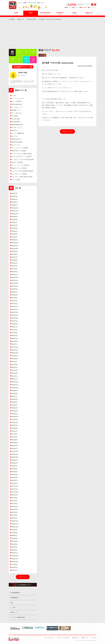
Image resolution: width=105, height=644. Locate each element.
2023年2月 (15, 306)
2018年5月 (15, 472)
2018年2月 (15, 480)
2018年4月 (15, 475)
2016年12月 (15, 521)
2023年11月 (15, 280)
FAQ (12, 603)
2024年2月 (15, 272)
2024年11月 (15, 246)
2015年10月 (15, 562)
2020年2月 (15, 411)
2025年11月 (15, 211)
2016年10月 (15, 527)
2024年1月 (15, 275)
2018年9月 (15, 460)
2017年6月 (15, 504)
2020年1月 (15, 414)
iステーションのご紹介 (63, 638)
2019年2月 (15, 446)
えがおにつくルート (17, 127)
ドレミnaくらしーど (17, 107)
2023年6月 (15, 295)
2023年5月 (15, 298)
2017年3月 (15, 512)
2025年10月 (15, 214)
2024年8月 (15, 254)
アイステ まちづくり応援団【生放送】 (22, 154)
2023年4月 (15, 301)
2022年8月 (15, 324)
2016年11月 (15, 524)
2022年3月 (15, 338)
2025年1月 (15, 240)
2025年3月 (15, 234)
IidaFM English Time (17, 125)
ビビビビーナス (16, 145)
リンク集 (13, 607)
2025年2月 (15, 237)
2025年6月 (15, 225)
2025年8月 (15, 220)
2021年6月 (15, 364)
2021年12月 (15, 347)
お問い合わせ (84, 7)
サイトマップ (92, 7)
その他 (14, 96)
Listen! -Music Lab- (17, 104)
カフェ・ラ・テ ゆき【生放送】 (21, 165)
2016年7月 (15, 535)
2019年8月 (15, 428)
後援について (14, 612)
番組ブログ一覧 (67, 131)
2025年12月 (15, 208)
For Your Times (16, 119)
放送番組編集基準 (15, 593)
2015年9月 (15, 564)
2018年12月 (15, 451)
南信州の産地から (17, 139)
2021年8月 (15, 359)
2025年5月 (15, 228)
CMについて (69, 7)
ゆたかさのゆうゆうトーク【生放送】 (22, 156)
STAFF (74, 13)
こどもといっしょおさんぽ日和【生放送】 (23, 159)
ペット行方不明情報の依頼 (18, 617)
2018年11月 (15, 454)
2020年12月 (15, 382)
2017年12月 (15, 486)
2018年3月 (15, 477)
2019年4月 (15, 440)
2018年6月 (15, 469)
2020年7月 (15, 396)
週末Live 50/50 (32, 19)
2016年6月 (15, 538)
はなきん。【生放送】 (18, 162)
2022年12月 (15, 312)
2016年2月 (15, 550)
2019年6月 (15, 434)
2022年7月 (15, 327)
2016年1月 (15, 553)
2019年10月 (15, 422)
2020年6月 (15, 399)
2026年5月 (15, 193)
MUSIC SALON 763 (17, 142)
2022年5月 (15, 333)
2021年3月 (15, 373)
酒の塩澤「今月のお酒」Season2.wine (58, 63)
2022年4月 (15, 335)
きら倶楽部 (15, 116)
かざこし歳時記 (16, 180)
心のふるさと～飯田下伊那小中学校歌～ (22, 177)
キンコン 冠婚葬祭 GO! (18, 133)
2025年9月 (15, 217)
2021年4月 (15, 370)
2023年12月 (15, 277)
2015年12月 (15, 556)
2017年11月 (15, 489)
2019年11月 (15, 419)
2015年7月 (15, 570)
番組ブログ (21, 19)
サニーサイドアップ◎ (18, 98)
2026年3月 (15, 199)
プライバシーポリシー (49, 638)
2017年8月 (15, 498)
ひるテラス (15, 136)
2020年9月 (15, 390)
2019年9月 (15, 425)
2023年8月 (15, 289)
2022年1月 (15, 344)
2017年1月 (15, 518)
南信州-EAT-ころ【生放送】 (19, 151)
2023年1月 (15, 309)
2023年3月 (15, 304)
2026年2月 (15, 202)
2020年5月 (15, 402)
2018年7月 (15, 466)
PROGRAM (60, 13)
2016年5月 (15, 541)
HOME (16, 13)
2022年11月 (15, 315)
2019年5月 (15, 437)
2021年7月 (15, 361)
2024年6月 (15, 260)
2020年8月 (15, 393)
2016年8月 (15, 533)
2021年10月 (15, 353)
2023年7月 (15, 292)
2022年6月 (15, 330)
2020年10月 (15, 388)
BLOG (31, 13)
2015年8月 (15, 567)
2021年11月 (15, 350)
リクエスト (77, 7)
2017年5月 (15, 506)
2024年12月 (15, 243)
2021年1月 (15, 379)
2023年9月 (15, 286)
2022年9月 (15, 321)
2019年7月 (15, 431)
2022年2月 (15, 341)
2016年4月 (15, 544)
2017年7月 (15, 501)
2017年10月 (15, 492)
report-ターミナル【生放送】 (20, 168)
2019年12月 (15, 417)
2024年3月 (15, 269)
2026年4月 (15, 196)
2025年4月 (15, 231)
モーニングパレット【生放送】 (20, 148)
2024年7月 (15, 257)
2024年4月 (15, 266)
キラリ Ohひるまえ (17, 113)
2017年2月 (15, 515)
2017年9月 (15, 495)
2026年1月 (15, 205)
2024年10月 (15, 249)
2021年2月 (15, 376)
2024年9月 (15, 251)
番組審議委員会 (15, 598)
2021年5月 (15, 367)
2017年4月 (15, 509)
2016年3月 (15, 547)
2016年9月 (15, 530)
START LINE (23, 73)
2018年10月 (15, 457)
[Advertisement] (52, 34)
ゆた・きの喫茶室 (17, 101)
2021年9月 (15, 356)
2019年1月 (15, 448)
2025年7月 (15, 222)
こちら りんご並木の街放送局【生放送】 (23, 171)
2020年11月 (15, 385)
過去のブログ (23, 577)
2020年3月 (15, 408)
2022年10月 (15, 318)
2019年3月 (15, 443)
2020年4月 (15, 405)
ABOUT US (89, 13)
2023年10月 (15, 283)
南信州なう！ (16, 130)
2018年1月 (15, 483)
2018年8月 (15, 463)
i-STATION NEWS (45, 13)
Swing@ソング (16, 110)
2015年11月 (15, 559)
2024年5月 (15, 263)
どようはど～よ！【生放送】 (20, 174)
